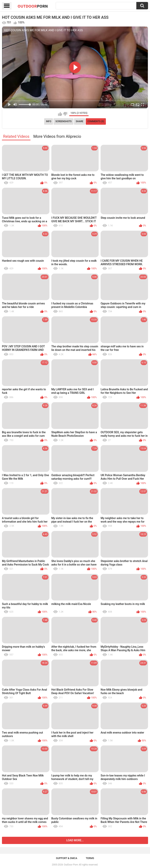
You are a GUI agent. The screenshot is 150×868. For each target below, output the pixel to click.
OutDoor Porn (71, 865)
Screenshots (64, 121)
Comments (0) (96, 121)
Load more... (75, 840)
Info (49, 121)
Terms (90, 858)
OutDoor (33, 6)
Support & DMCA (67, 858)
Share (79, 121)
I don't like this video (65, 114)
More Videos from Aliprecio (57, 136)
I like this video (60, 114)
